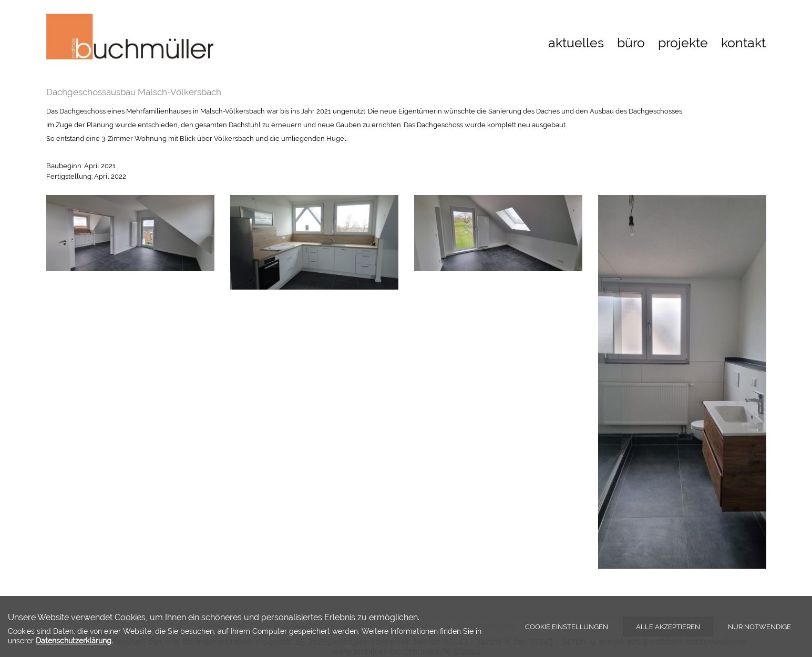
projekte (683, 43)
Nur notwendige (759, 627)
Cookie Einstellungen (567, 627)
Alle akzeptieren (668, 627)
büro (631, 43)
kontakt (743, 43)
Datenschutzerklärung (74, 640)
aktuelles (576, 43)
